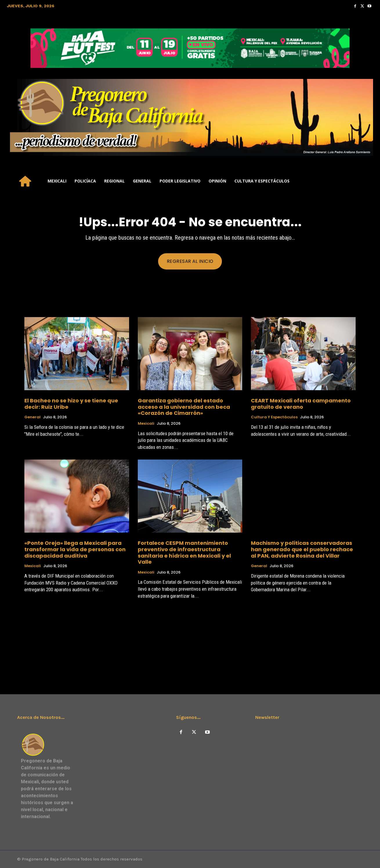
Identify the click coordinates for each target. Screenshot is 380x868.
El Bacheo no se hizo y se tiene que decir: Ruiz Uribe (71, 404)
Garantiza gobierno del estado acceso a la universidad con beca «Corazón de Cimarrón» (184, 407)
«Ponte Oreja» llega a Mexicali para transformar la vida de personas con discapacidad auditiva (75, 549)
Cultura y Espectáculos (274, 417)
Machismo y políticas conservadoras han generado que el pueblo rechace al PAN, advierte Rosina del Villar (302, 549)
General (32, 417)
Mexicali (146, 424)
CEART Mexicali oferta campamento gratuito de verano (301, 404)
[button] (366, 181)
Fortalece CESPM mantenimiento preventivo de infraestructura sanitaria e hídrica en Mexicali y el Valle (184, 553)
